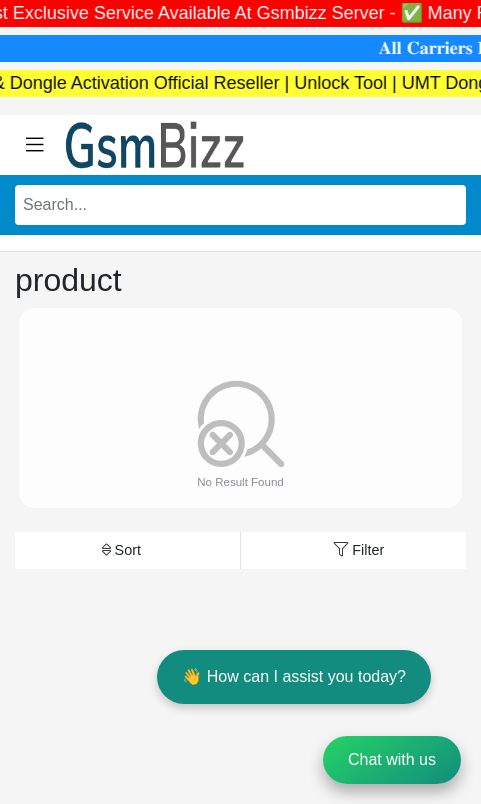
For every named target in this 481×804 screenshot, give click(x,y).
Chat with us (392, 759)
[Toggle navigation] (35, 145)
